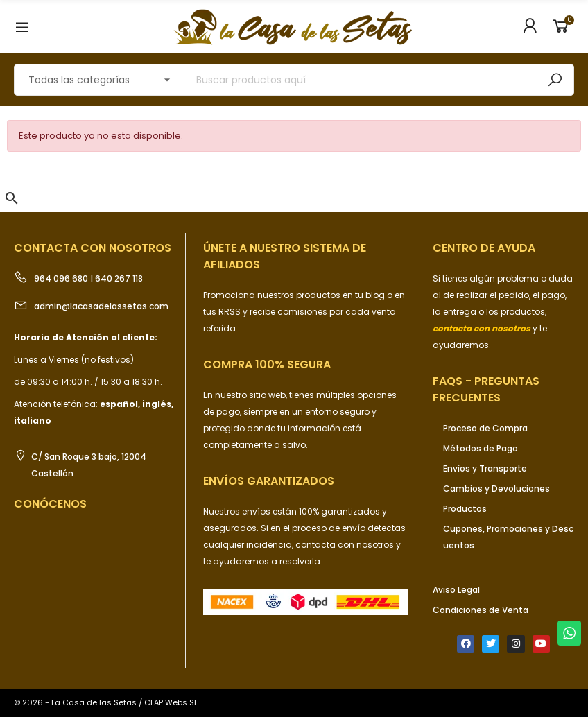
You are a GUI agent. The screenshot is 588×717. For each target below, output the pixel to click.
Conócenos (50, 504)
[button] (12, 198)
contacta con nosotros (346, 545)
